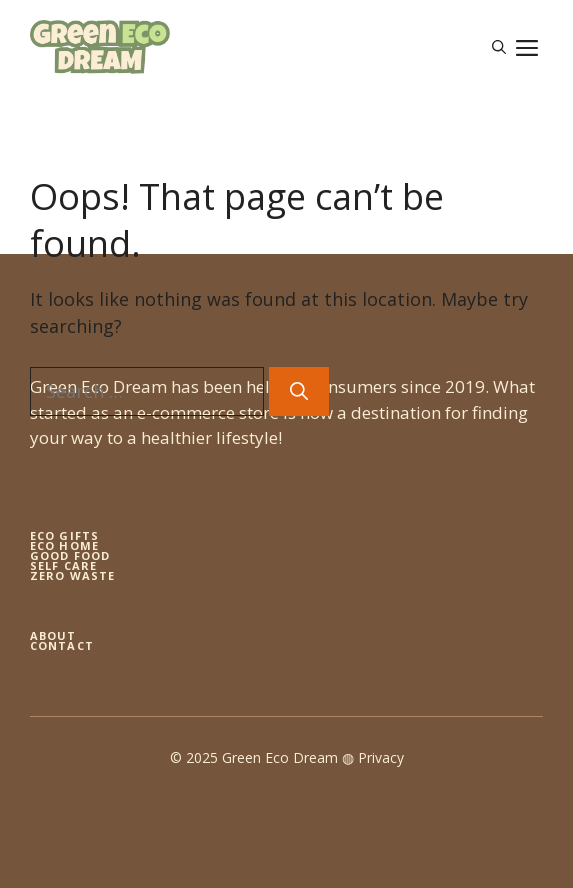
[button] (499, 47)
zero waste (72, 575)
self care (63, 565)
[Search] (299, 391)
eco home (64, 545)
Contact (62, 645)
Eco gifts (64, 535)
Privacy (381, 757)
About (53, 635)
